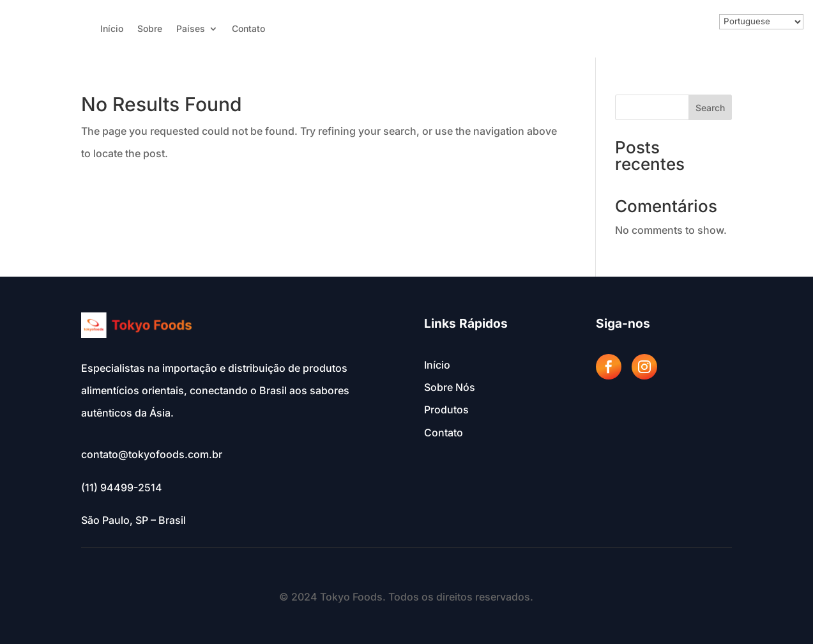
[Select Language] (761, 22)
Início (112, 29)
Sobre (150, 29)
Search (710, 108)
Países (191, 29)
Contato (248, 29)
